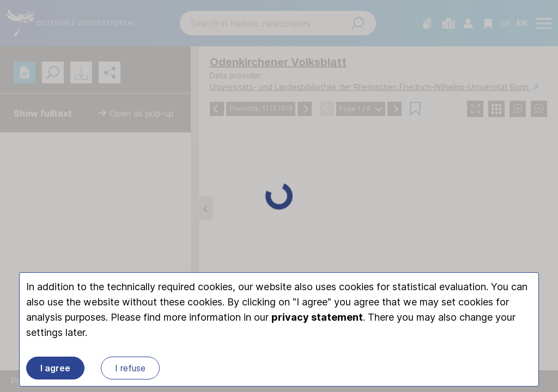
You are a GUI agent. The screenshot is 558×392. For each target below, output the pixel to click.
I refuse (130, 368)
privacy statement (317, 317)
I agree (55, 368)
